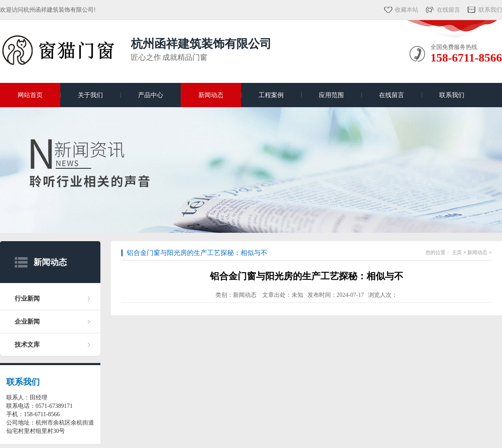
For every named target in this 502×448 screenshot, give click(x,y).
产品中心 (151, 95)
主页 (457, 252)
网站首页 (30, 95)
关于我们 (90, 95)
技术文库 (27, 345)
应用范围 (331, 95)
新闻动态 (211, 95)
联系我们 (490, 10)
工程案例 (271, 95)
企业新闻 (27, 322)
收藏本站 (407, 10)
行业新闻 (27, 299)
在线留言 (448, 10)
